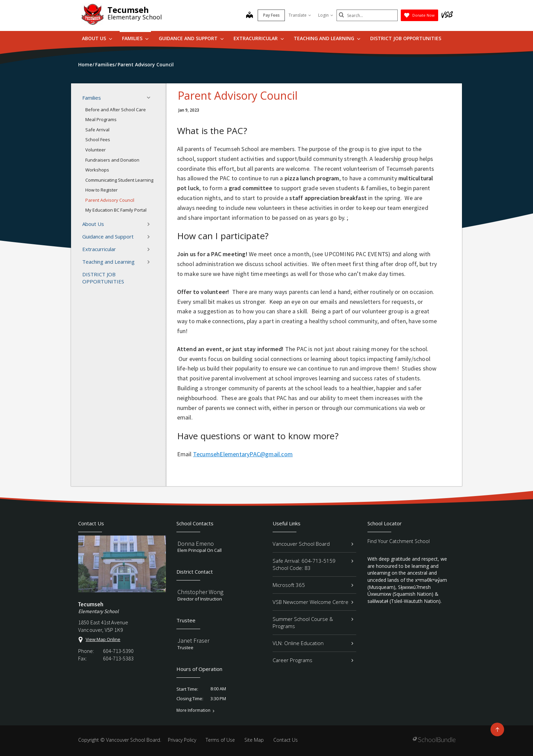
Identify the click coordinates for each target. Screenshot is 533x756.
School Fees (98, 139)
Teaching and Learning (327, 38)
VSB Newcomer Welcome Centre (313, 602)
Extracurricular (259, 38)
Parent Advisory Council (110, 200)
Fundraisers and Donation (112, 160)
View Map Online (103, 639)
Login (326, 15)
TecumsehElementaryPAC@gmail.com (243, 454)
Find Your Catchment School (399, 541)
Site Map (254, 740)
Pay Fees (271, 15)
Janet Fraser (193, 640)
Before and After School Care (116, 110)
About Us (97, 38)
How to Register (101, 190)
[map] (250, 16)
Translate (300, 15)
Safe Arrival (97, 130)
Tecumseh (128, 10)
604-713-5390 (118, 651)
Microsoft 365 (313, 585)
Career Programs (313, 660)
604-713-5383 (118, 658)
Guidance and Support (191, 38)
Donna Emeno (196, 544)
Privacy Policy (182, 740)
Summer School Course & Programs (313, 622)
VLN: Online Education (313, 643)
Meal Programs (101, 119)
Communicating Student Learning (119, 180)
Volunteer (96, 150)
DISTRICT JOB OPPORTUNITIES (406, 38)
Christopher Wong (200, 592)
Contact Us (286, 740)
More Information (193, 710)
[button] (151, 98)
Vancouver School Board (313, 544)
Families (135, 38)
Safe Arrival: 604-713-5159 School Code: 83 (313, 564)
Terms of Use (220, 740)
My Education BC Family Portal (116, 210)
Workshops (97, 170)
